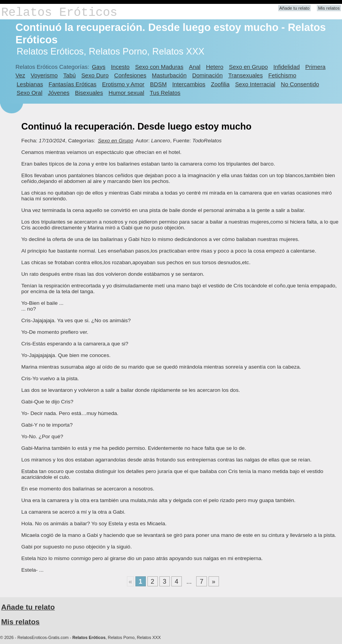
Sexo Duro (95, 75)
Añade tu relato (294, 8)
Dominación (208, 75)
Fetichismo (282, 75)
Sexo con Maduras (159, 67)
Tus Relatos (165, 93)
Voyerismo (44, 75)
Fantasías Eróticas (73, 84)
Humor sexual (126, 93)
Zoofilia (220, 84)
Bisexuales (89, 93)
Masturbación (169, 75)
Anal (195, 67)
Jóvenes (59, 93)
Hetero (215, 67)
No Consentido (300, 84)
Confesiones (130, 75)
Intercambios (189, 84)
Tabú (69, 75)
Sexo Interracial (255, 84)
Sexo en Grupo (249, 67)
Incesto (120, 67)
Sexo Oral (30, 93)
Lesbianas (30, 84)
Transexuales (245, 75)
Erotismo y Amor (123, 84)
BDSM (158, 84)
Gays (98, 67)
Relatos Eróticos (59, 13)
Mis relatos (329, 8)
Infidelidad (287, 67)
